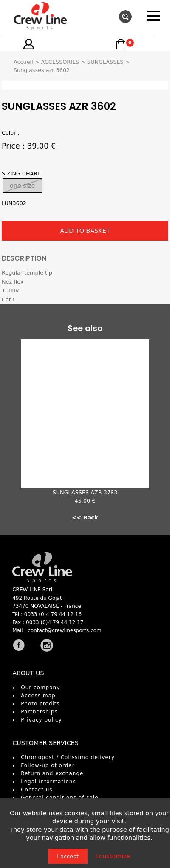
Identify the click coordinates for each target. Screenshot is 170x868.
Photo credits (40, 704)
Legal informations (48, 782)
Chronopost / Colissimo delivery (68, 757)
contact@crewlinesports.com (65, 630)
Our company (40, 688)
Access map (38, 696)
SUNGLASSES (105, 62)
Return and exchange (52, 773)
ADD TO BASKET (85, 231)
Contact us (37, 790)
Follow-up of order (48, 765)
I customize (113, 856)
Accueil (23, 62)
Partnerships (39, 712)
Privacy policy (41, 720)
